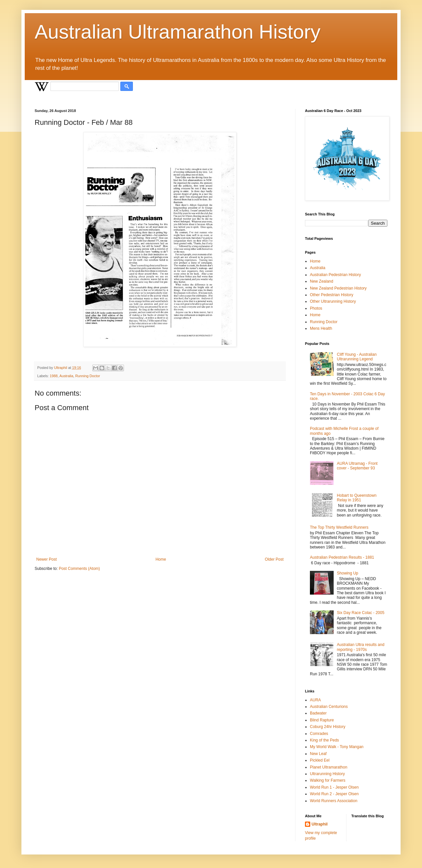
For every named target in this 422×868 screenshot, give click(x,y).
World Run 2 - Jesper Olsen (334, 794)
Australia (66, 376)
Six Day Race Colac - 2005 (361, 613)
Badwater (318, 713)
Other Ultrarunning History (333, 301)
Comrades (319, 734)
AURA (315, 700)
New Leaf (318, 754)
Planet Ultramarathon (329, 767)
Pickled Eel (320, 760)
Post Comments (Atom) (79, 569)
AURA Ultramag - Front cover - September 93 (357, 466)
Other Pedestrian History (332, 295)
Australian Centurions (329, 707)
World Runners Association (334, 801)
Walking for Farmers (328, 780)
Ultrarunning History (327, 774)
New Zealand (322, 281)
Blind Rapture (322, 720)
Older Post (274, 559)
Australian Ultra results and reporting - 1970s (361, 647)
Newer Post (46, 559)
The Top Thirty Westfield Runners (339, 527)
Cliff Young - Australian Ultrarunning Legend (357, 357)
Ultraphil (320, 824)
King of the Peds (324, 740)
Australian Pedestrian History (335, 275)
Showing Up (348, 573)
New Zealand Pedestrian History (338, 288)
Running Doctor (88, 376)
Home (161, 559)
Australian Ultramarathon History (178, 32)
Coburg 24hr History (328, 727)
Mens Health (321, 328)
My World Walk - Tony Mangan (337, 747)
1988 (54, 376)
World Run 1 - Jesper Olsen (334, 787)
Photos (316, 308)
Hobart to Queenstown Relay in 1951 (357, 498)
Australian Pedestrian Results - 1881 (342, 557)
